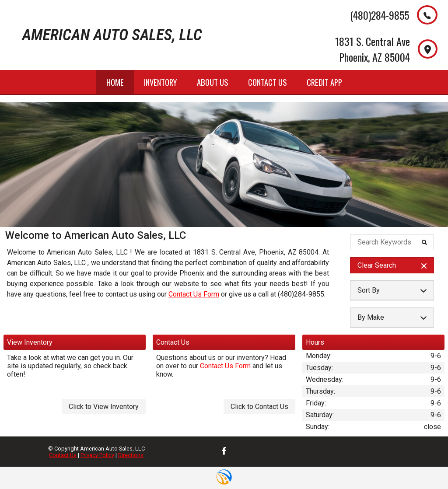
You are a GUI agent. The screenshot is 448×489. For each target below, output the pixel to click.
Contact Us (63, 455)
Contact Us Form (194, 294)
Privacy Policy (97, 455)
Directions (131, 455)
